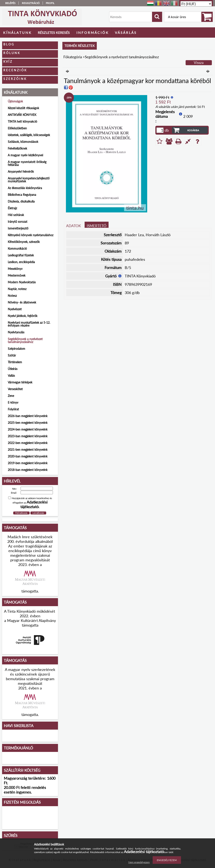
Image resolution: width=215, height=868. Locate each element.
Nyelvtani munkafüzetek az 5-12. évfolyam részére (29, 324)
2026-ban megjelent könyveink (28, 416)
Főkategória (73, 57)
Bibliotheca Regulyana (22, 195)
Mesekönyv (15, 269)
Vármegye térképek (20, 382)
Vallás (11, 376)
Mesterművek (17, 275)
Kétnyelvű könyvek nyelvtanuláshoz (31, 235)
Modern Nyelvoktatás (22, 282)
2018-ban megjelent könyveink (28, 470)
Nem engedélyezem (139, 862)
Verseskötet (15, 389)
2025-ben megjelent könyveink (28, 423)
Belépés (10, 3)
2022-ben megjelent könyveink (28, 443)
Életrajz (12, 208)
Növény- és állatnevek (22, 302)
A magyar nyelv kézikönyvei (25, 155)
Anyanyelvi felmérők (21, 172)
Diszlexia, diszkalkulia (21, 201)
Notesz (12, 296)
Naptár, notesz (17, 289)
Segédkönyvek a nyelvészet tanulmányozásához (25, 340)
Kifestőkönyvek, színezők (24, 242)
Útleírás (13, 369)
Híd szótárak (16, 215)
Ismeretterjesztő (18, 228)
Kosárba (193, 130)
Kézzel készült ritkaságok (23, 108)
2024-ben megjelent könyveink (28, 429)
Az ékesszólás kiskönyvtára (25, 188)
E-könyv (13, 402)
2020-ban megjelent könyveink (28, 456)
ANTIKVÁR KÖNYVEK (22, 115)
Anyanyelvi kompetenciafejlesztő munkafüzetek (29, 180)
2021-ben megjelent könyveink (28, 450)
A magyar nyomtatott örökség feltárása (27, 163)
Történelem (15, 362)
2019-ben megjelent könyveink (28, 463)
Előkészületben (17, 128)
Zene (11, 396)
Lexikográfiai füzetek (21, 255)
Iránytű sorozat (18, 222)
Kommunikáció (17, 248)
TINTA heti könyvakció (22, 121)
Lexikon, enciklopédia (21, 262)
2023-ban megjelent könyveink (28, 436)
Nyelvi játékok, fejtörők (23, 316)
